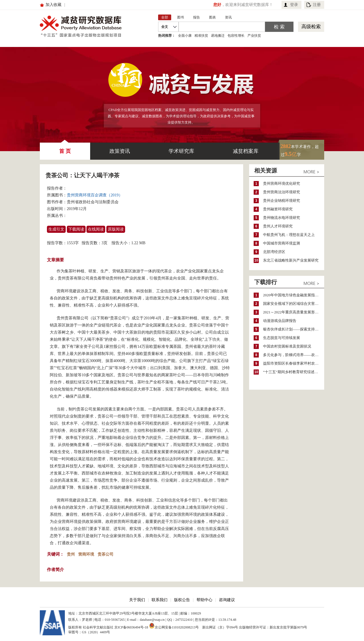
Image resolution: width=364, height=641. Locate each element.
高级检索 (311, 27)
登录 (294, 5)
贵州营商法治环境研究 (282, 192)
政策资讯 (120, 151)
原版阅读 (116, 229)
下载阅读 (76, 229)
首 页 (65, 148)
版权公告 (182, 600)
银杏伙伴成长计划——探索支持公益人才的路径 (294, 329)
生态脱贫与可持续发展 (282, 338)
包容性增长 (236, 36)
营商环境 (86, 554)
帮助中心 (204, 600)
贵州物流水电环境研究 (282, 218)
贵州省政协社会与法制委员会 (93, 202)
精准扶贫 (201, 36)
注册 (317, 5)
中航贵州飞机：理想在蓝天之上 (289, 235)
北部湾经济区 (274, 252)
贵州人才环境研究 (278, 226)
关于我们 (137, 600)
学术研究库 (181, 151)
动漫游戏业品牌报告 (280, 321)
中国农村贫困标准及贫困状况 (287, 346)
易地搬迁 (218, 36)
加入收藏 (53, 5)
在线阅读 (96, 229)
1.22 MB (138, 243)
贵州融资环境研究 (278, 209)
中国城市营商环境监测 (282, 243)
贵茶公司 (106, 554)
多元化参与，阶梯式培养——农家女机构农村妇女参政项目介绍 (294, 355)
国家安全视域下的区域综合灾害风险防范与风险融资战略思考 (294, 304)
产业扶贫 (254, 36)
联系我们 (160, 600)
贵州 (71, 554)
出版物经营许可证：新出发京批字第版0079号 (273, 627)
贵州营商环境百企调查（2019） (95, 195)
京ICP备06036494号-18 (131, 627)
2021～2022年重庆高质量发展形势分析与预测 (294, 312)
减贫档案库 (246, 151)
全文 (165, 27)
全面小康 (185, 36)
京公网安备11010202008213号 (174, 626)
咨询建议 (227, 600)
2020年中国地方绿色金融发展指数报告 (294, 295)
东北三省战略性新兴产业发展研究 (291, 260)
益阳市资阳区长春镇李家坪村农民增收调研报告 (294, 363)
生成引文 (56, 229)
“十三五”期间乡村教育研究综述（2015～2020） (294, 372)
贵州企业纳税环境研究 (282, 201)
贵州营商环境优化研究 (282, 183)
